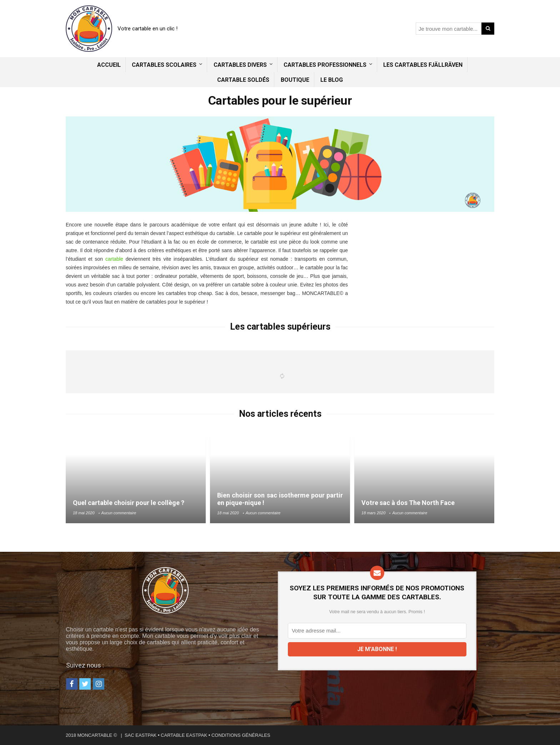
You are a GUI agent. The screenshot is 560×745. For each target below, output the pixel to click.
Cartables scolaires (164, 65)
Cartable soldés (243, 80)
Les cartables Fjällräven (423, 65)
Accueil (109, 65)
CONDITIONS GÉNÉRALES (241, 735)
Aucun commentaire (119, 513)
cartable (114, 259)
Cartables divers (240, 65)
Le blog (332, 80)
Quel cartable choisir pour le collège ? (129, 503)
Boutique (295, 80)
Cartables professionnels (325, 65)
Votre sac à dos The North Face (408, 503)
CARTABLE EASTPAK (184, 735)
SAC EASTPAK (141, 735)
